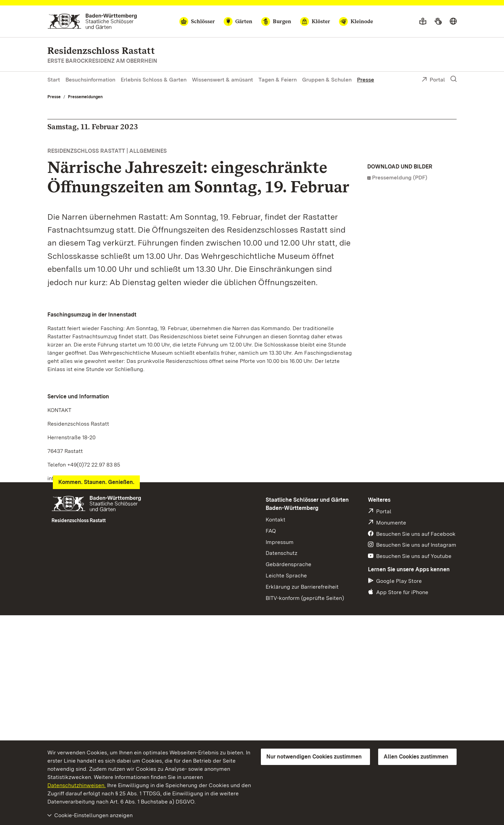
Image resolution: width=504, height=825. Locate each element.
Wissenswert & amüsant (223, 80)
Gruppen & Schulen (327, 80)
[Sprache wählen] (453, 21)
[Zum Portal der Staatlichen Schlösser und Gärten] (92, 21)
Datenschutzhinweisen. (77, 785)
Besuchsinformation (90, 80)
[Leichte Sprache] (423, 21)
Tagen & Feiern (278, 80)
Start (54, 80)
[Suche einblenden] (454, 79)
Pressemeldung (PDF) (400, 178)
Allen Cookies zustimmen (416, 757)
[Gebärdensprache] (438, 21)
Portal (433, 80)
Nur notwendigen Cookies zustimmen (314, 757)
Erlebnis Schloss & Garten (154, 80)
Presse (366, 80)
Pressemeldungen (85, 97)
